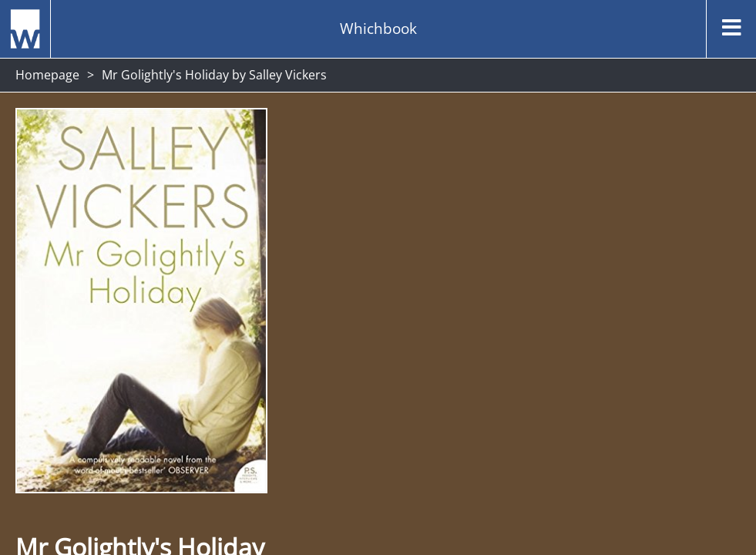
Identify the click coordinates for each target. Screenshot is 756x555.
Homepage (47, 75)
